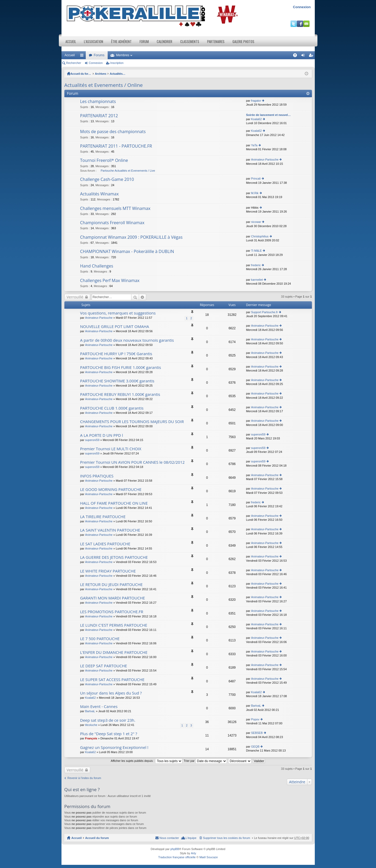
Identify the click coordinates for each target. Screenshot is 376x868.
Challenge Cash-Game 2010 (107, 180)
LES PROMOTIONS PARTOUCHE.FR (112, 612)
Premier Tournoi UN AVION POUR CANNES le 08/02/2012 (132, 462)
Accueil (71, 41)
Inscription (117, 63)
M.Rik (255, 193)
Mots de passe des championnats (113, 132)
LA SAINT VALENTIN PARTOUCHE (110, 530)
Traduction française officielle (177, 857)
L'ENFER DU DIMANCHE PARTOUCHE (114, 652)
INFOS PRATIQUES (97, 476)
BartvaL (90, 711)
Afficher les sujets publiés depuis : (147, 761)
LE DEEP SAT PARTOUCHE (104, 666)
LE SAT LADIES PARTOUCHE (105, 544)
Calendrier (165, 41)
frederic (256, 265)
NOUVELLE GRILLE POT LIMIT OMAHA (115, 327)
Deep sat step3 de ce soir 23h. (108, 720)
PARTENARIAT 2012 (99, 116)
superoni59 (92, 440)
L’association (94, 41)
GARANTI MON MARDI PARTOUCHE (113, 598)
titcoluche (91, 725)
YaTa (254, 145)
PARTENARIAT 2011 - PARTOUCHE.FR (116, 146)
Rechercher (74, 63)
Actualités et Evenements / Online (137, 74)
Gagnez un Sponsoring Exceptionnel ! (114, 747)
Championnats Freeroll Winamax (112, 223)
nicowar (256, 222)
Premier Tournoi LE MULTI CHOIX (111, 449)
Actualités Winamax (99, 194)
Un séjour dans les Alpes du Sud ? (111, 693)
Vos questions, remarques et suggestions (118, 313)
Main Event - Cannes (99, 707)
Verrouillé (75, 297)
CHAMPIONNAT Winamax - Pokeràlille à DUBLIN (127, 252)
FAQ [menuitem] (296, 56)
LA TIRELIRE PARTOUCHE (103, 517)
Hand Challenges (97, 266)
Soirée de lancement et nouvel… (268, 115)
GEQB (255, 747)
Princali (256, 179)
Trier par (205, 761)
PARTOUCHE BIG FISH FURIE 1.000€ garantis (121, 367)
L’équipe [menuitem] (191, 838)
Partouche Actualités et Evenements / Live (128, 171)
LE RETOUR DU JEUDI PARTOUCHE (111, 585)
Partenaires (216, 41)
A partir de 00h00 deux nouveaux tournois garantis (127, 340)
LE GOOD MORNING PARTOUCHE (111, 489)
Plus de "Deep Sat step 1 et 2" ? (109, 734)
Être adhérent (121, 41)
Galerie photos (243, 41)
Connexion (302, 7)
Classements (190, 41)
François (91, 738)
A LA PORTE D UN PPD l (102, 435)
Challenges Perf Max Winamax (110, 281)
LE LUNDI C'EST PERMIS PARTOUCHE (114, 625)
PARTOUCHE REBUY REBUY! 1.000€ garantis (120, 394)
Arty (194, 853)
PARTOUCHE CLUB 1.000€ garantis (112, 408)
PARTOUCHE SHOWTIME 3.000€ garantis (117, 381)
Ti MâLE (256, 251)
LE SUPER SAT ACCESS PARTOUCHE (112, 680)
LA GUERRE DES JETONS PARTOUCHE (114, 557)
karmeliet (257, 280)
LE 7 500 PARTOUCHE (100, 639)
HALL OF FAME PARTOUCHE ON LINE (114, 503)
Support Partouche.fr (264, 312)
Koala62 (256, 119)
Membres (123, 55)
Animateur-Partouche (265, 159)
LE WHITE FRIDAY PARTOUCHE (108, 571)
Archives (103, 74)
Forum (144, 41)
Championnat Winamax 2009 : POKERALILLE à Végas (131, 237)
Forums (99, 55)
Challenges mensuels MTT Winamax (115, 209)
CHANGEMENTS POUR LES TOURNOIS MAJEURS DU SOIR (132, 422)
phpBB (175, 849)
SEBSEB (257, 733)
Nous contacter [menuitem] (169, 838)
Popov (255, 719)
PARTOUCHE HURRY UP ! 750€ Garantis (116, 354)
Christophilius (260, 236)
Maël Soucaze (209, 857)
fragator (256, 101)
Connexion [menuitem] (304, 56)
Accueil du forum (82, 74)
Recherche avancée (143, 297)
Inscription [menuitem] (312, 56)
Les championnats (98, 102)
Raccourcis (83, 56)
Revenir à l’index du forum (84, 778)
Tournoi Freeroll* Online (104, 161)
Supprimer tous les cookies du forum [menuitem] (227, 838)
